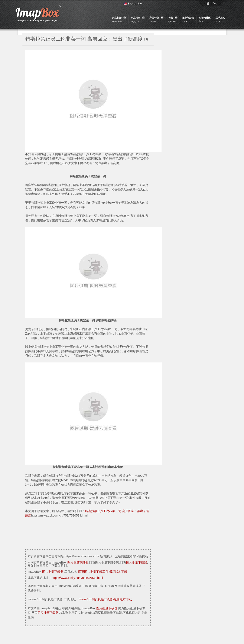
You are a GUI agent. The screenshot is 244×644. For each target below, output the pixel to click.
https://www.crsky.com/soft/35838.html (77, 578)
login (208, 3)
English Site (135, 4)
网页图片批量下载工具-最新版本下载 (103, 572)
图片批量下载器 (78, 562)
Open (215, 3)
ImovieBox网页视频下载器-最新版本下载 (105, 599)
